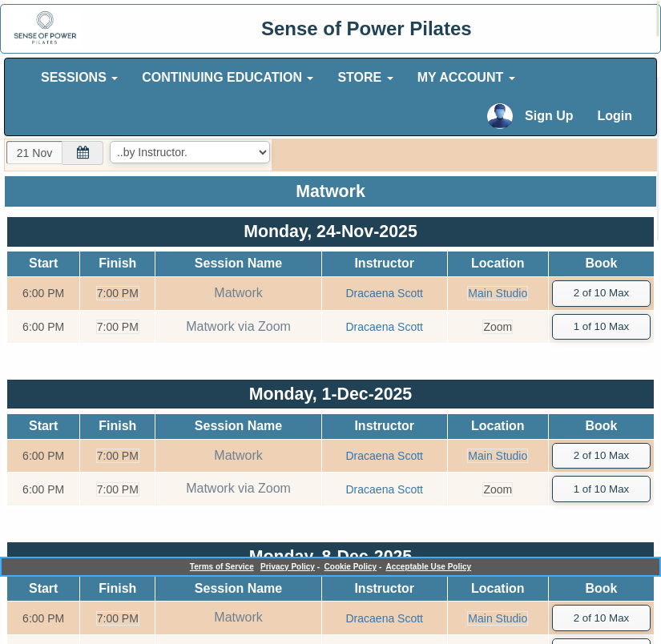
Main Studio (497, 293)
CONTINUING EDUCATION (228, 77)
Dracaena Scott (383, 293)
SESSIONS (79, 77)
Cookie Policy (351, 567)
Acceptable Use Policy (428, 567)
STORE (365, 77)
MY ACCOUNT (466, 77)
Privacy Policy (288, 567)
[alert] (658, 19)
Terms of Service (222, 567)
